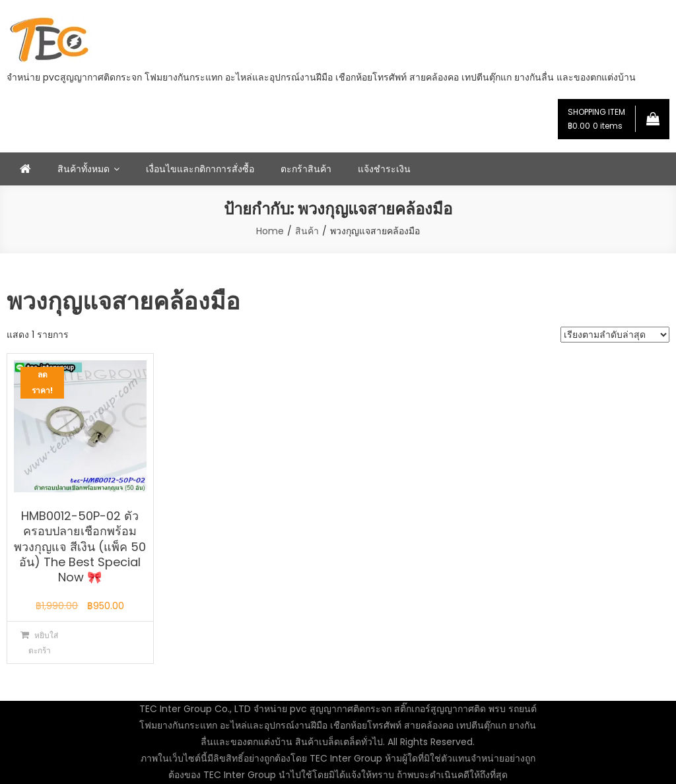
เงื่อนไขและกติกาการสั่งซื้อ (200, 169)
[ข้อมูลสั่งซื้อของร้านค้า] (615, 335)
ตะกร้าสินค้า (306, 169)
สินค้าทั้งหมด (84, 169)
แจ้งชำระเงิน (384, 169)
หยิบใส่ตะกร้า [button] (44, 643)
